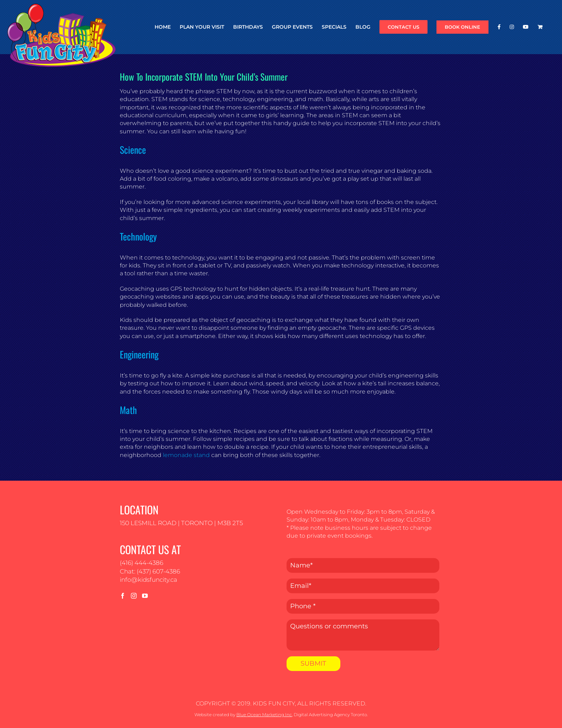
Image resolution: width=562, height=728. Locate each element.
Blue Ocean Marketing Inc (264, 715)
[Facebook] (123, 596)
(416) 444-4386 (141, 563)
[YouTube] (145, 596)
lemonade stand (186, 455)
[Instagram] (134, 596)
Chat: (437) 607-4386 (150, 571)
